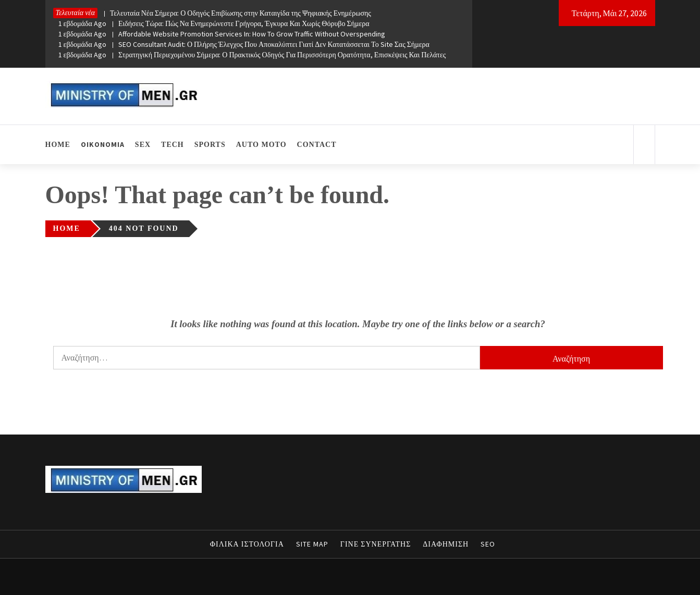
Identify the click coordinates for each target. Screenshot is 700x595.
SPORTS (210, 145)
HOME (58, 145)
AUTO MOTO (261, 145)
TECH (173, 145)
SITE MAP (312, 544)
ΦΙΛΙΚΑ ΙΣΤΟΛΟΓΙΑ (247, 544)
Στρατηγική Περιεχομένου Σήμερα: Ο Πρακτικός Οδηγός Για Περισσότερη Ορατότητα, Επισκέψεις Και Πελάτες (252, 55)
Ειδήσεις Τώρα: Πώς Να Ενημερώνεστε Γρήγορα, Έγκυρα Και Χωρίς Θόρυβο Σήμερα (214, 23)
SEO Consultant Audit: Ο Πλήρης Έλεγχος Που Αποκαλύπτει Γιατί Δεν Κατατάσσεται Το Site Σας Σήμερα (244, 44)
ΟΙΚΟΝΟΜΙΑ (103, 145)
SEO (488, 544)
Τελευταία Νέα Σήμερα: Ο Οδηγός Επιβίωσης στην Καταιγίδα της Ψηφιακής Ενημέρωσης (215, 13)
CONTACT (317, 145)
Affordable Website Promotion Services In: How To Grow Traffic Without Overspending (222, 34)
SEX (143, 145)
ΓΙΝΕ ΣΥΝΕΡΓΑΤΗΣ (376, 544)
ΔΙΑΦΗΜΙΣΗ (446, 544)
